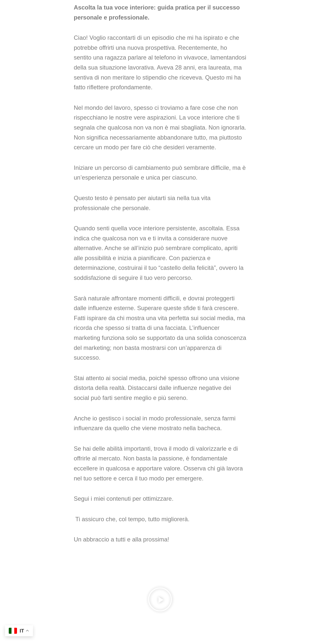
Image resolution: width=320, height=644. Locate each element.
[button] (160, 601)
